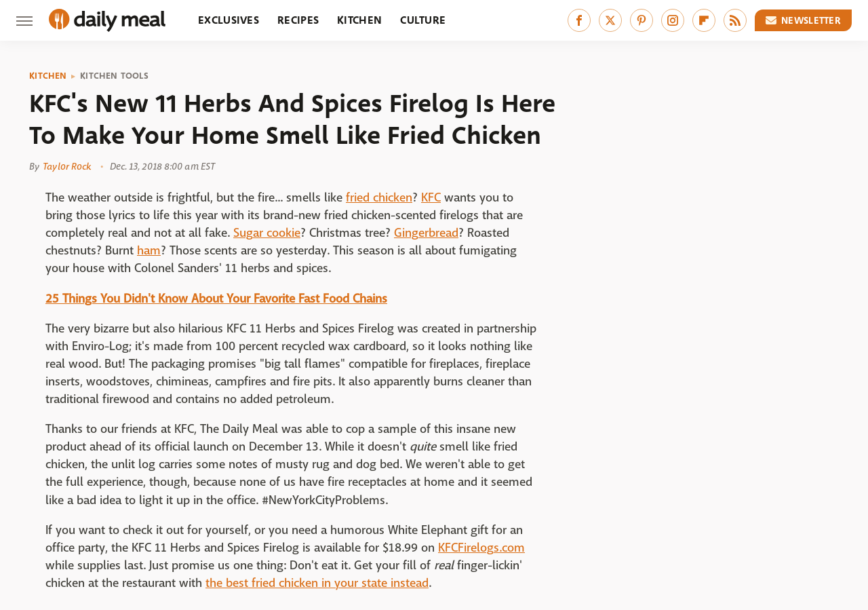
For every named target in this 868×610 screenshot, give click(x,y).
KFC (431, 198)
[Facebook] (579, 20)
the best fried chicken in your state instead (317, 583)
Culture (423, 20)
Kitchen (359, 20)
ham (149, 251)
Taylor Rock (67, 166)
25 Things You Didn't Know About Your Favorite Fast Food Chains (216, 299)
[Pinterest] (642, 20)
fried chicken (379, 198)
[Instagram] (673, 20)
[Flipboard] (704, 20)
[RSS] (735, 20)
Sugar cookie (267, 233)
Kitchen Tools (114, 76)
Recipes (298, 20)
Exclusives (229, 20)
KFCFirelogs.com (481, 548)
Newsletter (804, 20)
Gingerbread (426, 233)
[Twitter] (610, 20)
